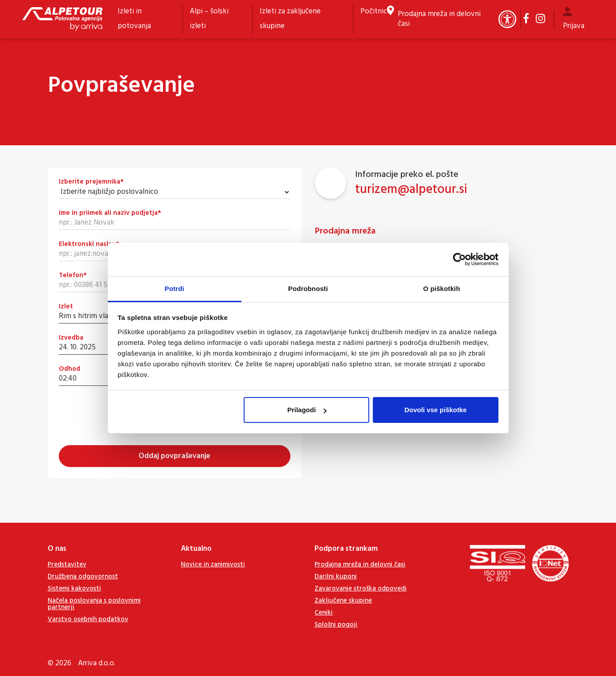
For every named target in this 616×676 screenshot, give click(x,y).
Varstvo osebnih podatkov (88, 619)
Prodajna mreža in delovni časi (439, 19)
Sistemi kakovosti (74, 589)
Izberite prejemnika (91, 182)
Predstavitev (67, 565)
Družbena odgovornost (83, 577)
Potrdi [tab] (175, 289)
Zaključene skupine (343, 601)
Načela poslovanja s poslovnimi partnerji (94, 604)
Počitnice (376, 11)
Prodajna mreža (345, 231)
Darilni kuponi (336, 577)
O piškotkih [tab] (442, 289)
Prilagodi (307, 410)
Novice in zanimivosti (213, 565)
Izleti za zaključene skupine (290, 19)
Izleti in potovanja (134, 19)
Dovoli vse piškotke (436, 410)
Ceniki (324, 613)
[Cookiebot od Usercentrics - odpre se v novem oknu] (459, 259)
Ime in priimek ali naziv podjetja (110, 213)
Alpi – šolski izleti (209, 19)
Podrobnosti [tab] (308, 289)
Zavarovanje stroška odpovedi (361, 589)
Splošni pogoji (336, 625)
